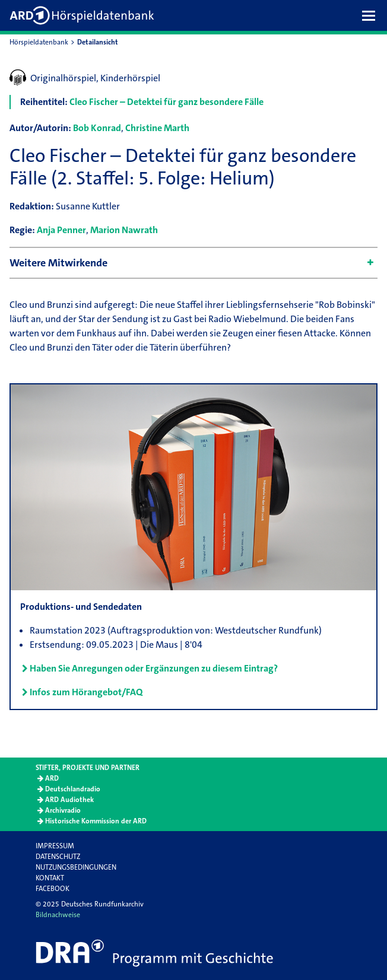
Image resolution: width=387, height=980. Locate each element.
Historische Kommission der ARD (96, 821)
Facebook (53, 889)
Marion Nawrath (124, 230)
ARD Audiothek (69, 800)
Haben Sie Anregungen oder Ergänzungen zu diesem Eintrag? (154, 668)
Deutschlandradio (73, 789)
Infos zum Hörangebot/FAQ (86, 692)
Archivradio (63, 810)
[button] (372, 15)
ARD (52, 778)
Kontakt (50, 878)
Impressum (55, 846)
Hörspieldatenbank (39, 42)
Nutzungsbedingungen (76, 867)
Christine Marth (157, 128)
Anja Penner (61, 230)
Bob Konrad (97, 128)
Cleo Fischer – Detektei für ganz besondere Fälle (166, 102)
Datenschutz (58, 857)
